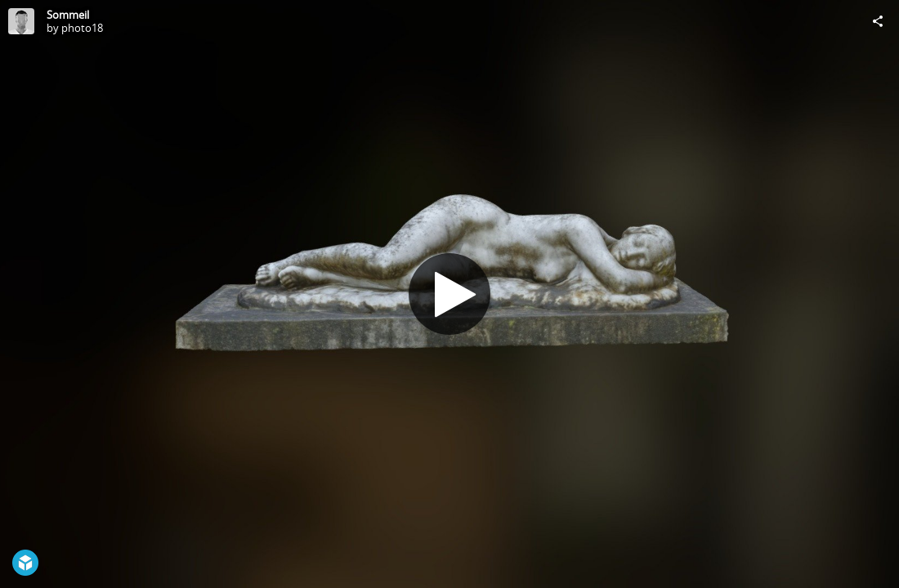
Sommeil (68, 15)
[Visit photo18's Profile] (21, 21)
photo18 (82, 28)
